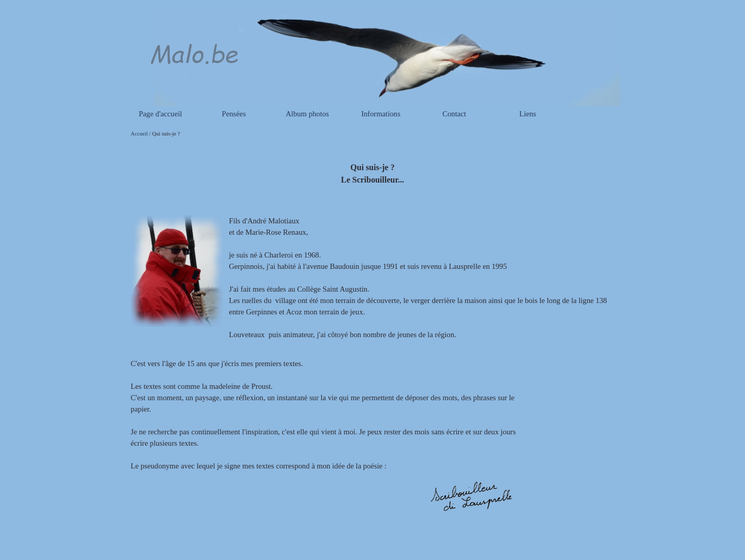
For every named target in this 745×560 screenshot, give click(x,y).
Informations (381, 114)
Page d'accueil (160, 114)
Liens (528, 114)
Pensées (234, 114)
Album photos (307, 114)
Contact (454, 114)
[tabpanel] (373, 168)
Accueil (139, 134)
